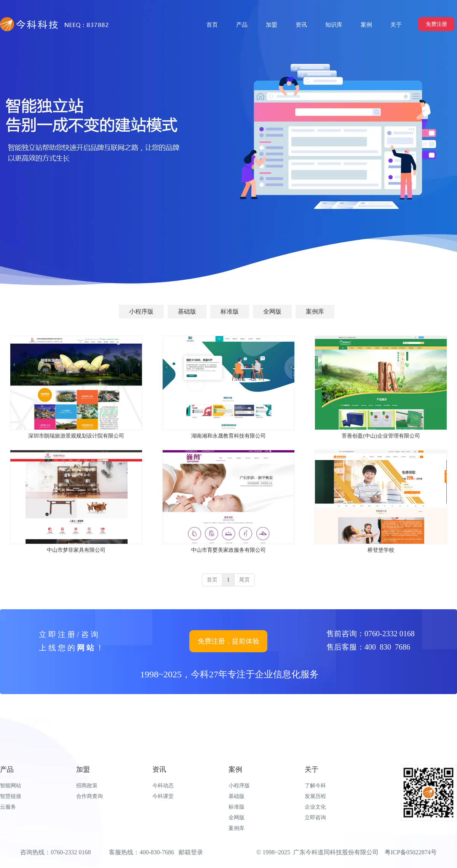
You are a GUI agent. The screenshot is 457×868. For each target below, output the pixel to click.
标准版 (236, 807)
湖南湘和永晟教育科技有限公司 (228, 436)
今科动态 (163, 786)
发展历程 (315, 796)
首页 (212, 580)
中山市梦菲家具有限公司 (76, 550)
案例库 (236, 828)
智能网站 (11, 786)
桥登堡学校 (381, 550)
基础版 (236, 796)
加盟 (83, 769)
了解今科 (315, 786)
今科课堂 (163, 796)
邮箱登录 (191, 852)
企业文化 (315, 807)
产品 (7, 769)
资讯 (159, 769)
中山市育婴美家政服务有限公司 (228, 550)
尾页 (244, 580)
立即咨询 (315, 818)
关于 (312, 769)
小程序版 (239, 786)
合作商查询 (89, 796)
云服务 (8, 807)
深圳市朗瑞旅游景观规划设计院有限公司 (76, 436)
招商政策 (87, 786)
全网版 (236, 818)
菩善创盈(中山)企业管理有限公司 (381, 436)
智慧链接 (11, 796)
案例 (235, 769)
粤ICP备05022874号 (411, 852)
